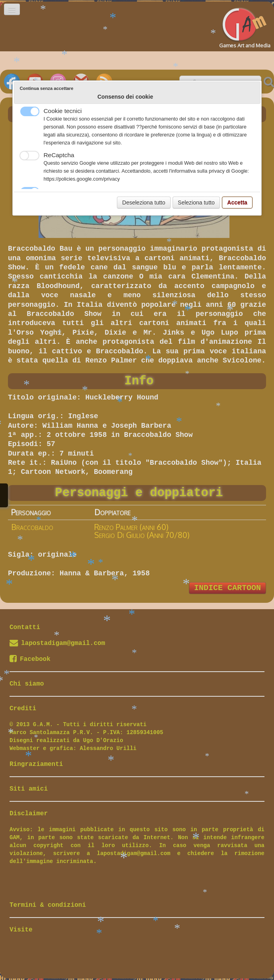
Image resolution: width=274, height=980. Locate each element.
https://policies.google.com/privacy (82, 179)
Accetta (237, 203)
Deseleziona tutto (144, 203)
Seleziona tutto (196, 203)
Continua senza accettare (47, 88)
